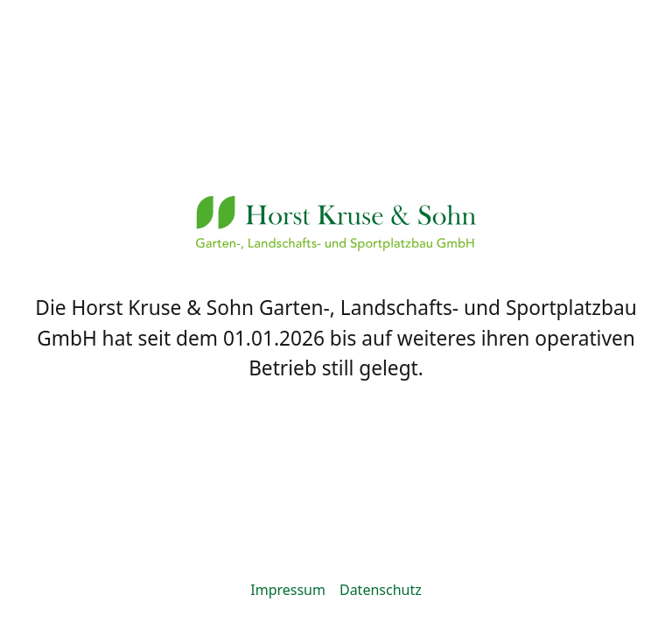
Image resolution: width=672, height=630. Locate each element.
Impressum (288, 590)
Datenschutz (381, 590)
